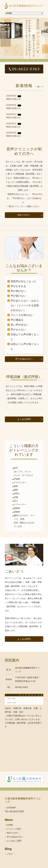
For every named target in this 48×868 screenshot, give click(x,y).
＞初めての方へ (12, 833)
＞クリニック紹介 (13, 829)
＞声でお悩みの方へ (14, 837)
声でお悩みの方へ (24, 359)
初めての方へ (24, 215)
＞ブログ (9, 854)
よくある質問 (24, 419)
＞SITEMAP (10, 808)
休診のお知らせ (13, 99)
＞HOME (9, 825)
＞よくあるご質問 (13, 841)
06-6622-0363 (17, 811)
